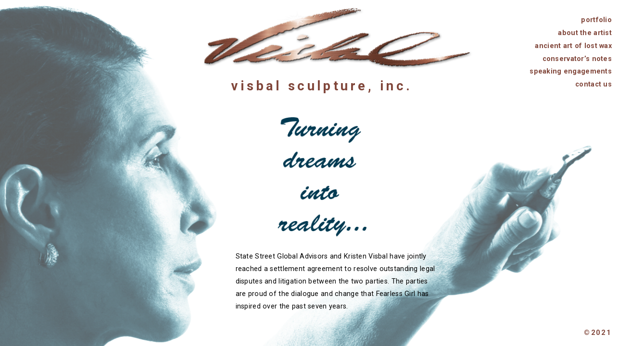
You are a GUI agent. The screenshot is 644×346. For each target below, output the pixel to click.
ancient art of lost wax (573, 46)
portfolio (596, 20)
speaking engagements (571, 71)
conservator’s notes (577, 59)
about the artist (585, 33)
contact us (593, 84)
